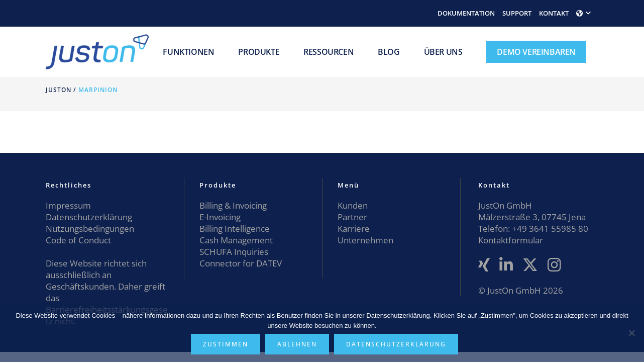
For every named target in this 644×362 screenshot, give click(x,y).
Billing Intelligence (235, 229)
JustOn (59, 90)
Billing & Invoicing (233, 205)
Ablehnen (297, 344)
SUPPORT (517, 13)
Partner (352, 217)
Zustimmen (226, 344)
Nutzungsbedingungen (90, 229)
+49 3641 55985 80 (549, 229)
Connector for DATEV (241, 263)
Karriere (354, 229)
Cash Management (236, 240)
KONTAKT (554, 13)
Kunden (353, 205)
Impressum (68, 205)
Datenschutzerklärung (89, 217)
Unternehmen (365, 240)
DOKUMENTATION (466, 13)
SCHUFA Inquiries (234, 252)
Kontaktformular (511, 240)
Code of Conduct (78, 240)
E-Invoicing (220, 217)
